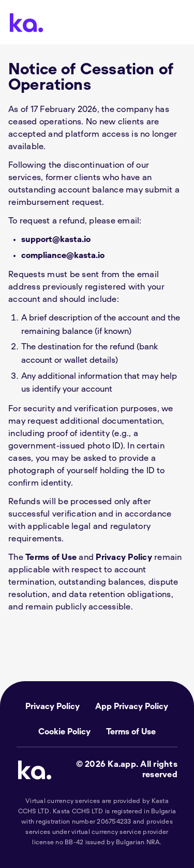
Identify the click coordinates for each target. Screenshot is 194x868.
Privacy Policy (124, 557)
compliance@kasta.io (63, 255)
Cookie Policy (64, 732)
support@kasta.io (56, 239)
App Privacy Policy (132, 706)
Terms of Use (51, 557)
